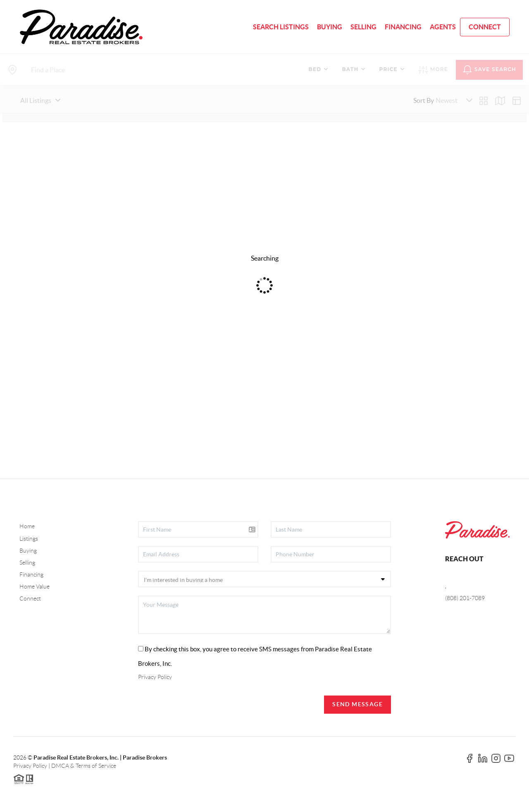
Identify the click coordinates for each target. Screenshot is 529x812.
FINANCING (403, 27)
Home (27, 526)
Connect (30, 598)
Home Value (35, 586)
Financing (31, 575)
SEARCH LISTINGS (281, 27)
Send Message (357, 704)
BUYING (330, 27)
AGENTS (443, 27)
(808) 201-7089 (465, 598)
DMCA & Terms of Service (84, 766)
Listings (29, 539)
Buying (28, 551)
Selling (27, 563)
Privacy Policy (155, 677)
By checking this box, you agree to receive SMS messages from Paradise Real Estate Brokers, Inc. (255, 656)
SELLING (363, 27)
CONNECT (485, 27)
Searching (265, 258)
